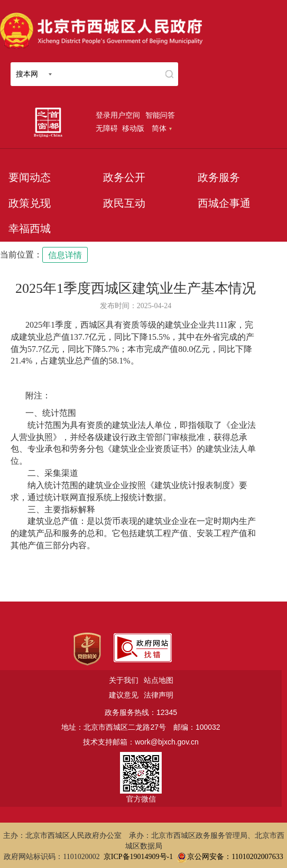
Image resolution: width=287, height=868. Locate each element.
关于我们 (124, 680)
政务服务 (219, 177)
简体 (162, 128)
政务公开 (124, 177)
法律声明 (159, 695)
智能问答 (160, 115)
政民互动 (124, 203)
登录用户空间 (118, 115)
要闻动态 (30, 177)
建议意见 (124, 695)
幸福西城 (30, 228)
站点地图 (159, 680)
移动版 (133, 128)
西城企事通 (224, 203)
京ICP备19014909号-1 (138, 857)
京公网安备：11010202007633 (235, 857)
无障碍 (107, 128)
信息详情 (65, 255)
